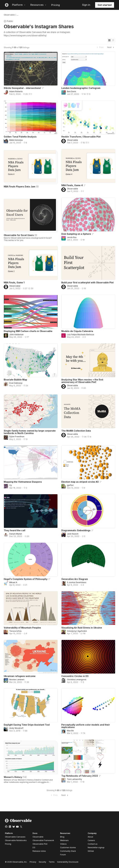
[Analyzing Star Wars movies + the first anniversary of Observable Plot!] (88, 360)
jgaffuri (70, 485)
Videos (63, 844)
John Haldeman (16, 335)
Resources (38, 5)
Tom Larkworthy (74, 779)
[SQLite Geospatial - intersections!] (31, 69)
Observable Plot (40, 844)
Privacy (33, 862)
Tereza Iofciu (15, 631)
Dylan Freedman (17, 437)
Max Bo (70, 731)
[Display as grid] (109, 40)
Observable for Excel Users (20, 235)
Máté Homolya (16, 140)
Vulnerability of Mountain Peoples (22, 628)
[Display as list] (113, 40)
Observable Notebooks (16, 840)
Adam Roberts (16, 91)
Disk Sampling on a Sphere (76, 234)
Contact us (93, 844)
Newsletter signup (96, 848)
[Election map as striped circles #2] (88, 462)
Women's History (15, 777)
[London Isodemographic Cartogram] (88, 69)
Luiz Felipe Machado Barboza (80, 335)
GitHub (91, 851)
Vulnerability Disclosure (68, 862)
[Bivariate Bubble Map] (31, 360)
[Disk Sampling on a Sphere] (88, 215)
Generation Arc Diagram (75, 579)
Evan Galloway (16, 383)
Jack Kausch (73, 534)
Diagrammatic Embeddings (76, 530)
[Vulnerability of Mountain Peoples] (31, 608)
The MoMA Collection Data (76, 431)
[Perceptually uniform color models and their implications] (88, 705)
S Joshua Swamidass (77, 582)
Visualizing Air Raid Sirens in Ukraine (82, 628)
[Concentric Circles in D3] (88, 657)
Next (111, 47)
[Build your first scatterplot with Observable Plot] (88, 263)
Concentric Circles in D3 (75, 676)
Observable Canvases (15, 837)
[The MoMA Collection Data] (88, 411)
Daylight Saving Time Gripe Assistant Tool (27, 725)
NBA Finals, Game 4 (72, 185)
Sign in (86, 5)
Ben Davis (72, 91)
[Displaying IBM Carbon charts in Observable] (31, 312)
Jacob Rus (72, 237)
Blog (62, 837)
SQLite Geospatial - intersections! (22, 88)
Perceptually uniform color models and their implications (86, 726)
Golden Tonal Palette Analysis (20, 137)
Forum (63, 855)
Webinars (64, 840)
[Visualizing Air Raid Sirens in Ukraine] (88, 608)
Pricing (56, 5)
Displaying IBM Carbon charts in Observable (28, 331)
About (90, 837)
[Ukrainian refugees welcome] (31, 657)
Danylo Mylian (16, 534)
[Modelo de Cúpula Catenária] (88, 312)
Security (42, 862)
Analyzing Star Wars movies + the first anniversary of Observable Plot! (82, 381)
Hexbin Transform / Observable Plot (81, 137)
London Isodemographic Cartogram (81, 88)
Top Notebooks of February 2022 (80, 776)
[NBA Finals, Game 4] (88, 166)
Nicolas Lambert (17, 679)
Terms (52, 862)
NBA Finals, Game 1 (14, 282)
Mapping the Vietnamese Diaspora (23, 482)
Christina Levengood (77, 679)
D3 (34, 847)
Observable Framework (43, 840)
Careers (91, 840)
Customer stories (68, 847)
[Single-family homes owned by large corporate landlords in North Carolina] (31, 411)
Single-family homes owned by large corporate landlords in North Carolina (30, 432)
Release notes (39, 851)
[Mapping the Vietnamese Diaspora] (31, 462)
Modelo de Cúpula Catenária (77, 331)
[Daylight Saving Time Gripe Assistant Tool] (31, 705)
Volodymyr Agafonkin (77, 631)
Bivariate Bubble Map (15, 380)
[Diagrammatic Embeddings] (88, 511)
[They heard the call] (31, 511)
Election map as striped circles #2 (80, 482)
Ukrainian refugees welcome (20, 676)
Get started (105, 5)
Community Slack (68, 851)
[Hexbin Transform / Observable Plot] (88, 117)
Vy (11, 485)
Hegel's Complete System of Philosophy (26, 579)
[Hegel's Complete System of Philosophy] (31, 559)
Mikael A (13, 582)
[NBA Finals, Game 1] (31, 263)
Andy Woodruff (16, 728)
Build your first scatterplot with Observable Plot (87, 282)
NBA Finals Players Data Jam (21, 186)
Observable (9, 15)
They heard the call (14, 530)
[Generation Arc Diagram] (88, 559)
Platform (19, 5)
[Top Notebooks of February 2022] (88, 756)
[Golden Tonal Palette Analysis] (31, 117)
